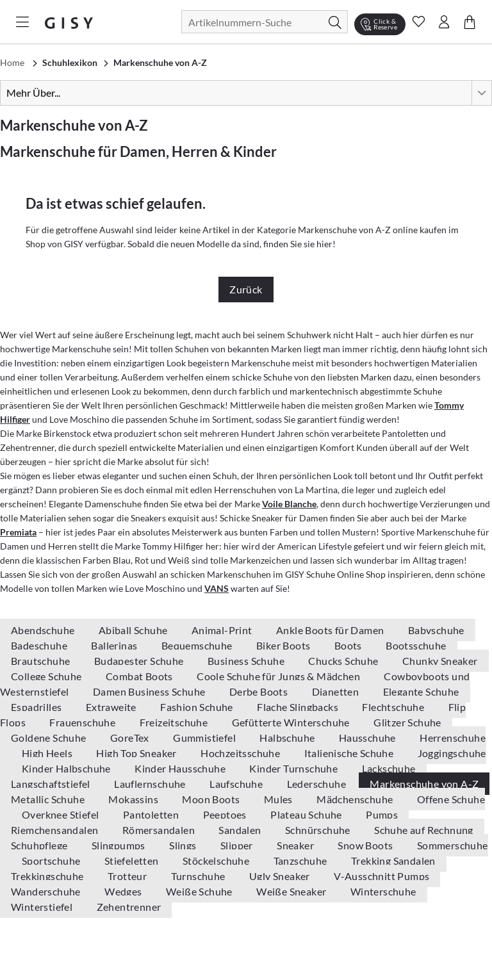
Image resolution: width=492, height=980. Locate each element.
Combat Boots (140, 676)
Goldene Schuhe (50, 738)
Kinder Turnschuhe (294, 768)
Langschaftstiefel (52, 784)
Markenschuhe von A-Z (424, 784)
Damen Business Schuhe (150, 691)
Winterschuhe (383, 891)
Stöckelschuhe (217, 861)
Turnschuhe (199, 876)
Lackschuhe (389, 768)
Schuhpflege (40, 845)
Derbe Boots (260, 691)
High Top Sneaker (137, 753)
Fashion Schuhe (198, 707)
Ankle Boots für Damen (331, 630)
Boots (349, 645)
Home (12, 62)
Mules (279, 799)
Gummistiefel (205, 738)
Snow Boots (366, 845)
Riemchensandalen (56, 830)
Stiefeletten (133, 861)
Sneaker (296, 845)
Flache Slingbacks (299, 707)
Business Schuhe (247, 661)
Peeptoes (226, 814)
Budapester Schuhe (140, 661)
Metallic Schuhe (49, 799)
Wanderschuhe (47, 891)
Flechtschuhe (394, 707)
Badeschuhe (40, 645)
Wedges (124, 891)
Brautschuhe (42, 661)
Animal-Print (223, 630)
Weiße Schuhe (200, 891)
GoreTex (131, 738)
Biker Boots (284, 645)
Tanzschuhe (301, 861)
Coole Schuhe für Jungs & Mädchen (279, 676)
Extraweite (112, 707)
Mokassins (134, 799)
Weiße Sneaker (292, 891)
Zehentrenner (129, 907)
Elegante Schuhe (421, 691)
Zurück (246, 289)
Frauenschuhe (83, 722)
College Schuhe (47, 676)
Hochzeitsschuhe (241, 753)
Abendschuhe (44, 630)
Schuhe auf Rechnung (424, 830)
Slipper (238, 845)
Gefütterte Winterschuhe (292, 722)
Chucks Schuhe (344, 661)
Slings (184, 845)
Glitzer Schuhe (407, 722)
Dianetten (337, 691)
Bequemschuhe (198, 645)
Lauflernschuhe (151, 784)
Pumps (382, 814)
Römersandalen (160, 830)
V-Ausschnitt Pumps (381, 876)
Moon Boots (212, 799)
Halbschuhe (288, 738)
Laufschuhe (237, 784)
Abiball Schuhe (134, 630)
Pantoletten (152, 814)
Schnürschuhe (319, 830)
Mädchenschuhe (356, 799)
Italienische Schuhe (350, 753)
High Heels (48, 753)
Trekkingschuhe (48, 876)
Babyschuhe (436, 630)
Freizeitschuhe (175, 722)
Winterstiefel (43, 907)
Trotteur (128, 876)
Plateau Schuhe (307, 814)
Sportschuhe (52, 861)
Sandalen (241, 830)
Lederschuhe (318, 784)
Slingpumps (119, 845)
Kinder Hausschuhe (181, 768)
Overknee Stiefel (61, 814)
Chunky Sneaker (440, 661)
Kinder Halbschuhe (67, 768)
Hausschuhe (368, 738)
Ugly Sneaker (281, 876)
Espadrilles (37, 707)
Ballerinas (115, 645)
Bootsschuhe (416, 645)
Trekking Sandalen (393, 861)
